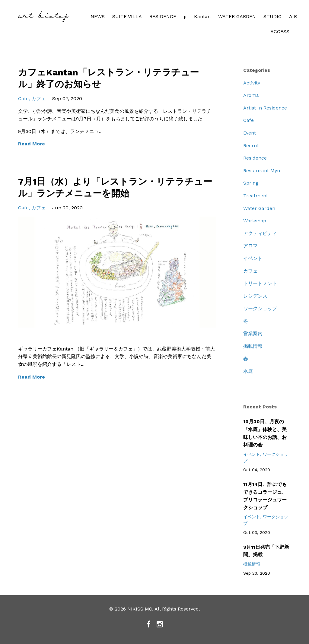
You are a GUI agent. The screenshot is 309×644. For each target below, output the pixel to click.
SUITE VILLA (127, 16)
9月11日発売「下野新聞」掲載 (266, 551)
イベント (253, 258)
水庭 (248, 371)
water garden (259, 208)
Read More (32, 144)
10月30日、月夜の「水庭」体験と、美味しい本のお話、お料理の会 (265, 433)
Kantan (202, 16)
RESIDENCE (163, 16)
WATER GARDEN (237, 16)
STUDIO (272, 16)
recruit (252, 146)
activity (252, 83)
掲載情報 (253, 346)
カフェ (39, 98)
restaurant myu (262, 171)
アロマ (250, 246)
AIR (293, 16)
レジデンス (255, 296)
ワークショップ (260, 308)
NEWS (98, 16)
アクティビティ (260, 233)
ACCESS (280, 32)
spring (251, 183)
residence (255, 158)
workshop (255, 221)
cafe (23, 98)
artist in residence (265, 108)
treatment (256, 196)
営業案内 (253, 333)
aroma (251, 95)
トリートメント (260, 283)
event (250, 133)
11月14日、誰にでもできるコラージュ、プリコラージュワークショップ (265, 496)
